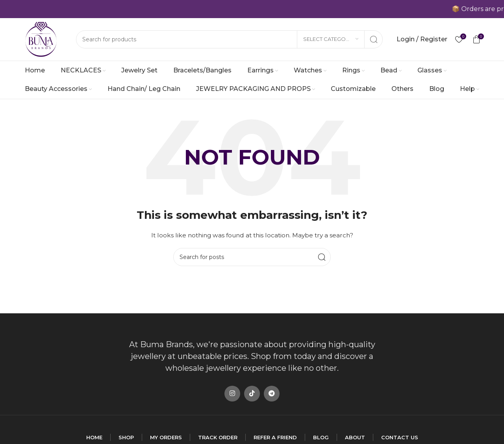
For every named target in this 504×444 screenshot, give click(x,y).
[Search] (229, 39)
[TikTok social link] (252, 394)
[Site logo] (41, 39)
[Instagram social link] (232, 394)
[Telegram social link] (272, 394)
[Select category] (331, 39)
